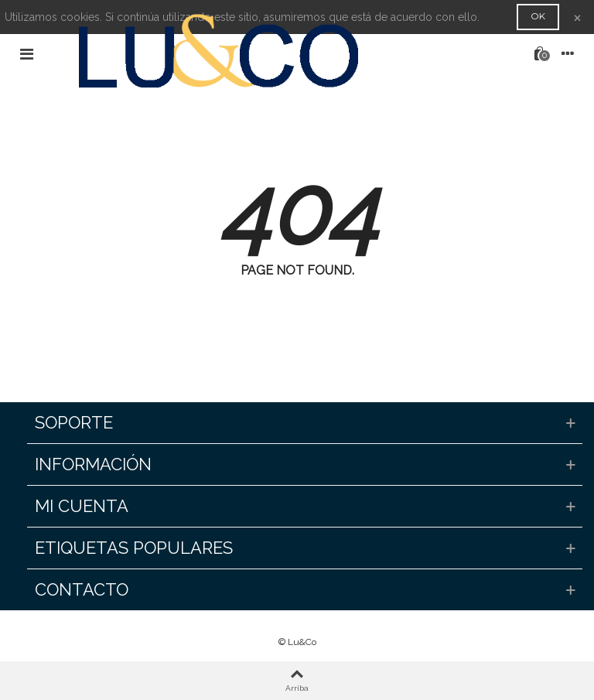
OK (538, 16)
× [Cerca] (577, 17)
